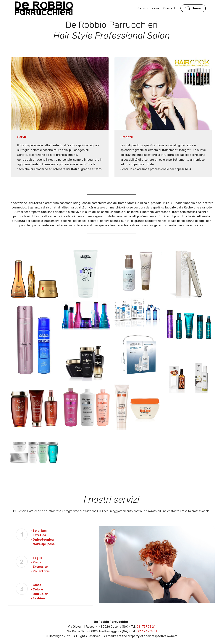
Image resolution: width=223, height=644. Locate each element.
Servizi (143, 9)
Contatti (170, 9)
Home (193, 9)
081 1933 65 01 (147, 631)
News (155, 9)
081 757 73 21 (146, 627)
